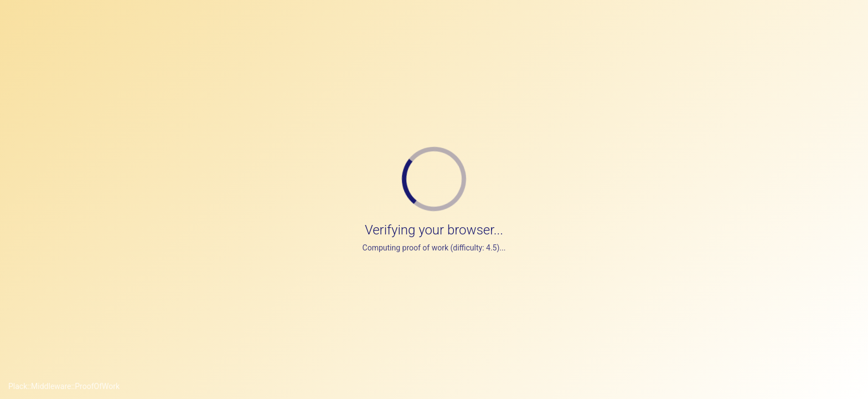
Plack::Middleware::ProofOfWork (64, 386)
